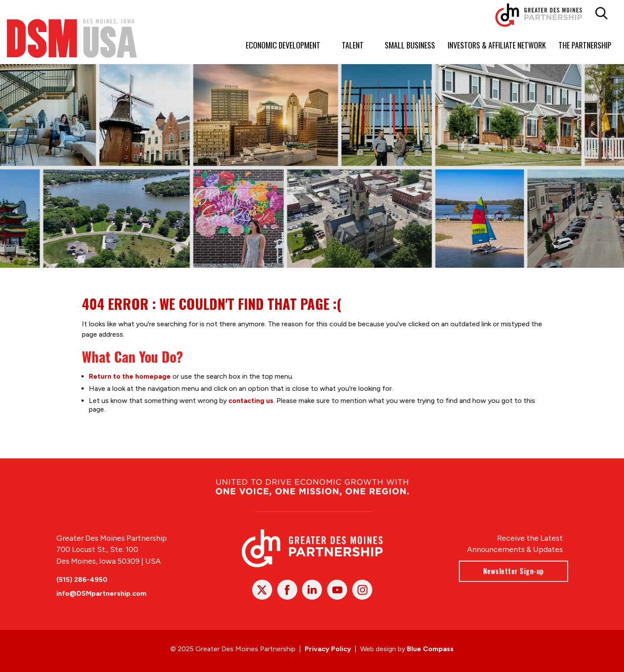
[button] (602, 13)
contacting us (251, 400)
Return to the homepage (130, 376)
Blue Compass (430, 649)
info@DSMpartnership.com (101, 593)
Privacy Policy (328, 649)
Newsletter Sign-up (513, 571)
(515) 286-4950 (82, 579)
